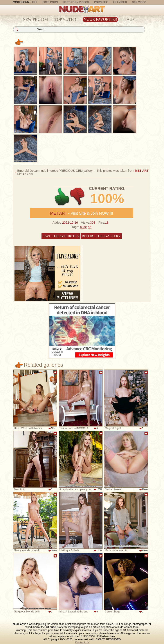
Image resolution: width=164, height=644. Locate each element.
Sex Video (139, 2)
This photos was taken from (123, 171)
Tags (130, 19)
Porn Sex (101, 2)
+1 (62, 197)
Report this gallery (101, 236)
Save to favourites (61, 236)
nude (83, 227)
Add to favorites (55, 372)
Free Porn (50, 2)
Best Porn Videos (76, 2)
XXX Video (120, 2)
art (90, 227)
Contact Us (82, 642)
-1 (78, 197)
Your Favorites (100, 19)
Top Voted (65, 19)
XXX (35, 2)
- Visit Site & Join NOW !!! (82, 213)
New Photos (35, 19)
